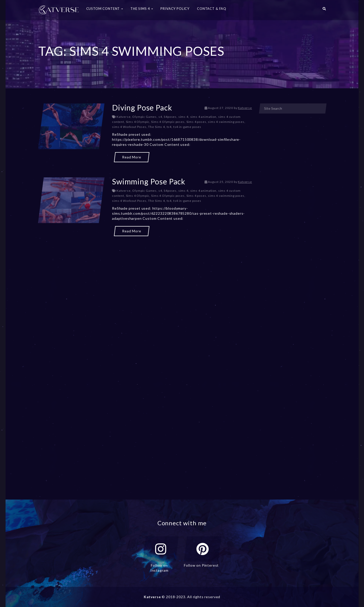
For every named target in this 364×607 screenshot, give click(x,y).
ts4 (169, 127)
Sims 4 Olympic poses (168, 122)
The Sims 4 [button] (142, 9)
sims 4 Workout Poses (129, 127)
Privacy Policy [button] (175, 9)
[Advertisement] (145, 260)
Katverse (245, 108)
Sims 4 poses (196, 122)
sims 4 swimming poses (226, 122)
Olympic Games (144, 117)
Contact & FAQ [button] (212, 9)
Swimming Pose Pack (149, 181)
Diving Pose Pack (142, 107)
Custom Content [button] (105, 9)
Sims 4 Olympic (138, 122)
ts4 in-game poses (187, 127)
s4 (160, 117)
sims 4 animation (203, 117)
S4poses (170, 117)
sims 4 (183, 117)
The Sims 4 (156, 127)
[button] (324, 10)
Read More (132, 157)
